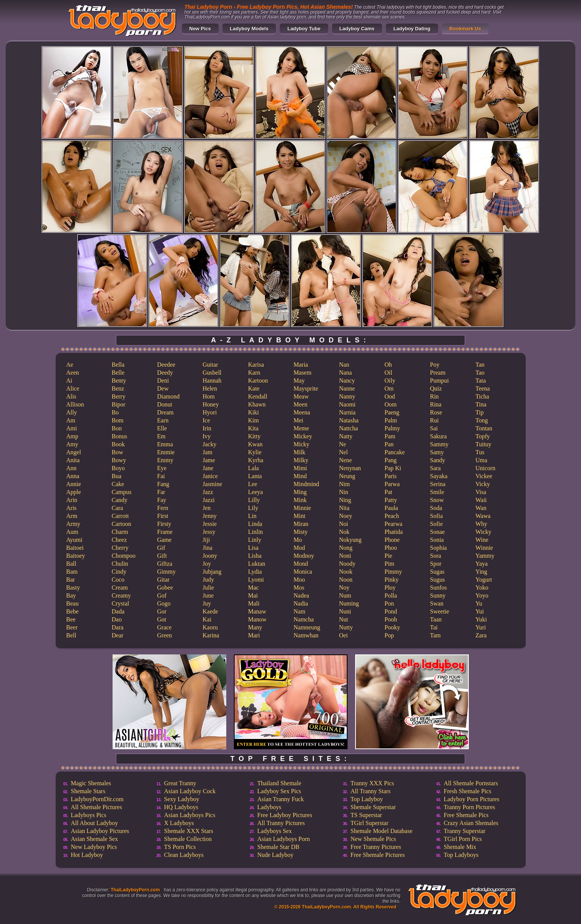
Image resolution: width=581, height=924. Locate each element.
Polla (391, 595)
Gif (161, 548)
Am (71, 420)
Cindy (119, 572)
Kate (254, 388)
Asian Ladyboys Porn (284, 839)
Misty (301, 532)
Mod (299, 548)
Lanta (255, 476)
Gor (162, 611)
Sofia (437, 516)
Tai (434, 627)
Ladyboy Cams (357, 29)
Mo (298, 540)
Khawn (257, 404)
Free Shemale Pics (466, 815)
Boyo (118, 468)
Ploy (390, 588)
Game (164, 540)
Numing (349, 603)
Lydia (255, 572)
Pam (390, 436)
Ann (72, 468)
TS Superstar (366, 815)
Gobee (165, 588)
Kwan (255, 444)
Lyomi (256, 580)
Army (73, 524)
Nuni (345, 611)
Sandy (438, 460)
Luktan (257, 564)
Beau (73, 603)
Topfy (483, 436)
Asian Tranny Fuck (281, 799)
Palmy (392, 428)
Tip (480, 412)
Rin (435, 396)
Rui (435, 420)
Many (255, 627)
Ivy (207, 436)
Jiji (207, 540)
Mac (254, 588)
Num (345, 595)
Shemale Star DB (278, 847)
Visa (481, 492)
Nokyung (351, 540)
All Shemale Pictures (96, 807)
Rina (436, 404)
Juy (207, 603)
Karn (254, 373)
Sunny (438, 595)
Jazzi (209, 500)
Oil (388, 373)
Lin (252, 516)
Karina (211, 635)
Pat (388, 492)
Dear (118, 635)
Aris (72, 508)
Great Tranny (180, 783)
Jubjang (212, 572)
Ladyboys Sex (275, 831)
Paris (391, 476)
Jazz (208, 492)
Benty (119, 380)
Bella (118, 365)
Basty (73, 588)
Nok (345, 532)
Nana (346, 373)
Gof (162, 595)
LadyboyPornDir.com (97, 799)
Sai (434, 428)
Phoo (391, 548)
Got (162, 619)
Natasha (349, 420)
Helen (210, 388)
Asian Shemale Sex (94, 839)
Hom (209, 396)
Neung (347, 476)
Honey (211, 404)
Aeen (73, 373)
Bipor (119, 404)
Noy (345, 588)
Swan (437, 603)
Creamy (121, 595)
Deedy (165, 373)
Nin (344, 492)
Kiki (254, 412)
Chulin (120, 564)
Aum (72, 532)
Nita (345, 508)
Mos (299, 588)
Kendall (258, 396)
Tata (481, 380)
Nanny (347, 396)
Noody (348, 564)
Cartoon (122, 524)
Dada (118, 611)
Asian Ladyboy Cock (190, 791)
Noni (345, 556)
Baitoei (75, 548)
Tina (481, 404)
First (163, 516)
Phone (392, 540)
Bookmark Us (465, 29)
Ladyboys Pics (89, 815)
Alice (73, 388)
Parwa (392, 484)
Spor (436, 564)
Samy (437, 452)
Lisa (254, 548)
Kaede (211, 611)
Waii (481, 500)
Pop (389, 635)
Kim (254, 420)
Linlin (256, 532)
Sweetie (440, 611)
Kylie (255, 452)
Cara (117, 508)
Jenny (210, 516)
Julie (208, 588)
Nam (300, 611)
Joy (207, 564)
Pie (388, 556)
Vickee (484, 476)
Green (165, 635)
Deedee (166, 365)
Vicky (483, 484)
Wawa (483, 516)
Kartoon (258, 380)
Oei (344, 635)
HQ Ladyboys (181, 807)
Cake (118, 484)
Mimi (301, 468)
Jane (208, 468)
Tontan (484, 428)
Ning (345, 500)
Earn (163, 420)
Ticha (482, 396)
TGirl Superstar (370, 823)
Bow (117, 452)
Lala (254, 468)
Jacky (210, 444)
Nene (346, 460)
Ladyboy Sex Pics (279, 791)
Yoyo (482, 595)
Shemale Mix (460, 847)
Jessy (209, 532)
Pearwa (394, 524)
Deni (163, 380)
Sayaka (439, 476)
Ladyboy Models (249, 29)
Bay (71, 595)
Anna (73, 476)
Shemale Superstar (373, 807)
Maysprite (306, 388)
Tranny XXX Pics (372, 783)
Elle (162, 428)
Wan (481, 508)
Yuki (481, 619)
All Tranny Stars (371, 791)
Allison (75, 404)
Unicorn (485, 468)
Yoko (482, 588)
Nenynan (350, 468)
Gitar (164, 580)
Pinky (392, 580)
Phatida (394, 532)
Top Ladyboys (461, 855)
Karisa (256, 365)
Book (118, 444)
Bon (117, 428)
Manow (258, 619)
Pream (438, 373)
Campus (122, 492)
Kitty (254, 436)
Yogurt (484, 580)
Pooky (392, 627)
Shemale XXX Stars (189, 831)
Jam (208, 452)
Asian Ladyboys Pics (190, 815)
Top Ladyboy (367, 799)
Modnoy (304, 556)
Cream (120, 588)
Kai (207, 619)
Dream (166, 412)
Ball (71, 564)
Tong (482, 420)
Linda (255, 524)
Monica (303, 572)
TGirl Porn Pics (463, 839)
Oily (390, 380)
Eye (162, 468)
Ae (70, 365)
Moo (299, 580)
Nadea (301, 595)
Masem (303, 373)
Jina (208, 548)
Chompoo (124, 556)
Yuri (481, 627)
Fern (163, 508)
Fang (163, 484)
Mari (254, 635)
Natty (346, 436)
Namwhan (306, 635)
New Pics (200, 29)
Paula (392, 508)
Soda (436, 508)
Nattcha (349, 428)
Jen (207, 508)
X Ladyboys (179, 823)
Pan (389, 444)
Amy (72, 444)
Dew (163, 388)
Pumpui (440, 380)
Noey (346, 516)
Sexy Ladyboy (182, 799)
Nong (346, 548)
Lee (253, 484)
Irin (207, 428)
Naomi (348, 404)
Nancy (347, 380)
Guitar (211, 365)
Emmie (166, 452)
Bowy (119, 460)
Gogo (164, 603)
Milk (300, 452)
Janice (210, 476)
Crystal (121, 603)
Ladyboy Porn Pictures (472, 799)
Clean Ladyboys (184, 855)
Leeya (256, 492)
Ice (207, 420)
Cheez (119, 540)
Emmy (165, 460)
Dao (117, 619)
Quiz (436, 388)
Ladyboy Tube (304, 29)
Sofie (437, 524)
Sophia (438, 548)
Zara (481, 635)
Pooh (391, 619)
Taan (436, 619)
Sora (436, 556)
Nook (346, 572)
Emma (165, 444)
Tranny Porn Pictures (469, 807)
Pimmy (393, 572)
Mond (301, 564)
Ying (482, 572)
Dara (118, 627)
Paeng (392, 412)
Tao (480, 373)
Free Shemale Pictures (378, 855)
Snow (437, 500)
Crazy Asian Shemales (471, 823)
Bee (71, 619)
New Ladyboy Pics (94, 847)
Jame (209, 460)
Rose (436, 412)
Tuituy (484, 444)
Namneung (307, 627)
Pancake (395, 452)
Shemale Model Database (382, 831)
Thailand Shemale (279, 783)
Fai (161, 476)
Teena (483, 388)
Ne (343, 444)
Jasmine (213, 484)
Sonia (437, 540)
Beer (72, 627)
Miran (301, 524)
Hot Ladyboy (87, 855)
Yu (479, 603)
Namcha (304, 619)
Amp (72, 436)
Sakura (438, 436)
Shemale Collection (188, 839)
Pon (389, 603)
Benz (118, 388)
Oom (391, 404)
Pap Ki (393, 468)
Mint (300, 516)
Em (161, 436)
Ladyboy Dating (412, 29)
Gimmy (167, 572)
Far (161, 492)
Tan (480, 365)
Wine (482, 540)
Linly (255, 540)
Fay (162, 500)
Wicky (484, 532)
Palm (391, 420)
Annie (74, 484)
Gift (162, 556)
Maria (301, 365)
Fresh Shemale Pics (467, 791)
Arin (72, 500)
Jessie (210, 524)
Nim (345, 484)
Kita (254, 428)
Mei (299, 420)
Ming (300, 492)
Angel (74, 452)
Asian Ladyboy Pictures (100, 831)
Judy (208, 580)
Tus (480, 452)
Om (389, 388)
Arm (72, 516)
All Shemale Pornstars (471, 783)
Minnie (302, 508)
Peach (392, 516)
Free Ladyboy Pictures (285, 815)
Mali (254, 603)
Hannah (212, 380)
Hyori (210, 412)
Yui (480, 611)
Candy (120, 500)
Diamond (169, 396)
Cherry (120, 548)
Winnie (484, 548)
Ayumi (74, 540)
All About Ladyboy (94, 823)
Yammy (485, 556)
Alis (71, 396)
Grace (164, 627)
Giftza (165, 564)
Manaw (257, 611)
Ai (69, 380)
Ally (72, 412)
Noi (344, 524)
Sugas (437, 572)
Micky (302, 444)
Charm (120, 532)
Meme (301, 428)
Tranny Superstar (465, 831)
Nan (344, 365)
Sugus (438, 580)
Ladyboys (269, 807)
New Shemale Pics (373, 839)
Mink (300, 500)
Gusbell (212, 373)
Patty (391, 500)
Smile (437, 492)
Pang (391, 460)
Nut (344, 619)
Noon (346, 580)
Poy (435, 365)
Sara (435, 468)
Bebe (73, 611)
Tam (435, 635)
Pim (390, 564)
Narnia (348, 412)
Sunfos (438, 588)
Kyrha (256, 460)
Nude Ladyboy (276, 855)
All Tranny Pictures (281, 823)
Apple (74, 492)
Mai (253, 595)
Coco (118, 580)
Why (482, 524)
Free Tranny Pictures (376, 847)
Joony (210, 556)
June (208, 595)
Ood (390, 396)
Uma (482, 460)
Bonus (120, 436)
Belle (118, 373)
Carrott (120, 516)
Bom (118, 420)
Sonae (438, 532)
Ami (72, 428)
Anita (73, 460)
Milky (301, 460)
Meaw (301, 396)
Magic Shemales (91, 783)
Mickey (303, 436)
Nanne (347, 388)
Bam (72, 572)
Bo (115, 412)
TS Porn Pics (180, 847)
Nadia (301, 603)
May (299, 380)
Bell (71, 635)
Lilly (254, 500)
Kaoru (210, 627)
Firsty (164, 524)
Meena (302, 412)
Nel (344, 452)
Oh (388, 365)
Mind (300, 476)
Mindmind (307, 484)
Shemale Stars (88, 791)
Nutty (346, 627)
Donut (165, 404)
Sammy (439, 444)
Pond (391, 611)
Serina (438, 484)
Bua (117, 476)
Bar (71, 580)
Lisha (255, 556)
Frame (165, 532)
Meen (301, 404)
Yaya (482, 564)
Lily (253, 508)
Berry (119, 396)
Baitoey (76, 556)
